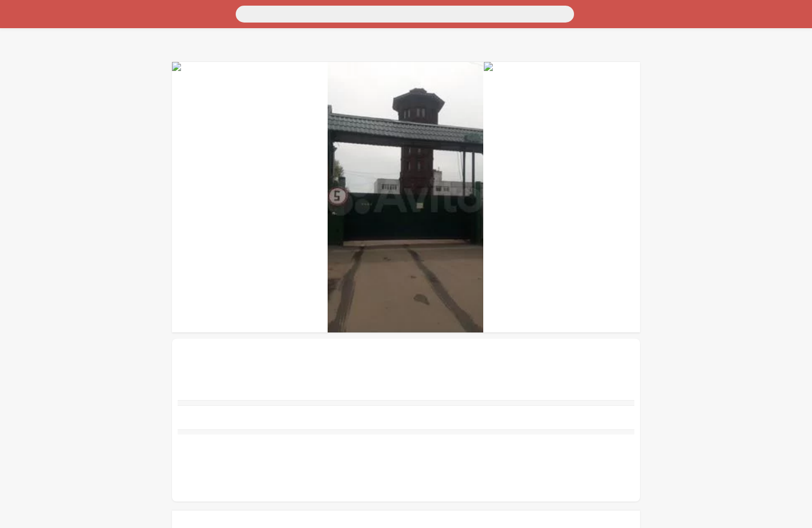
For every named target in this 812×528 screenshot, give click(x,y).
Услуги (18, 123)
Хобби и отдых (33, 82)
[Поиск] (111, 13)
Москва (48, 21)
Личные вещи (31, 62)
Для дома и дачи (36, 41)
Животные (25, 102)
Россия (18, 21)
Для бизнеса (28, 92)
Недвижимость (33, 52)
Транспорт (25, 31)
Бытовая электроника (45, 72)
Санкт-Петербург (98, 21)
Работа (17, 112)
